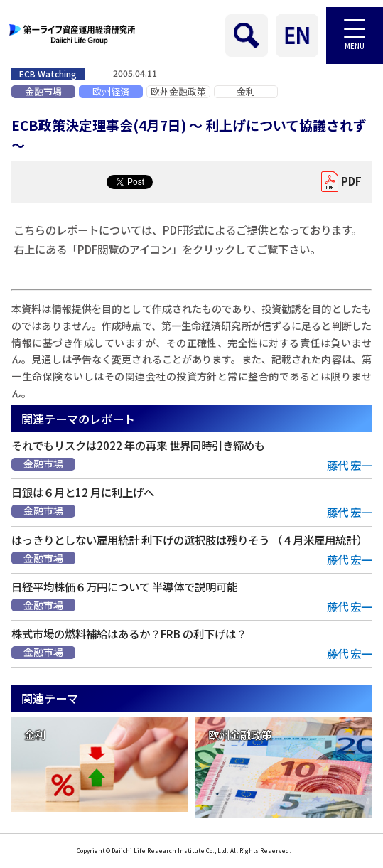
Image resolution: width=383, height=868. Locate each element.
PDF (351, 181)
